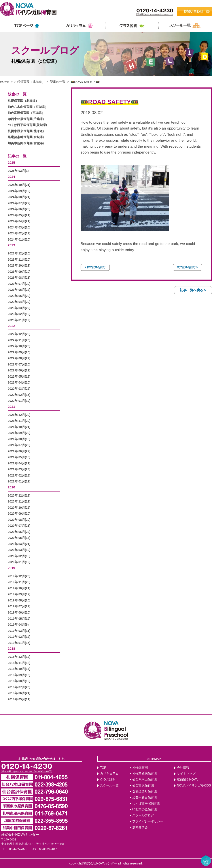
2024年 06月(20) (19, 209)
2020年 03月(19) (19, 550)
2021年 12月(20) (19, 415)
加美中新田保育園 (145, 798)
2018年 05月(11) (19, 699)
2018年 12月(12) (19, 657)
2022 (11, 326)
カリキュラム (109, 774)
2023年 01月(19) (19, 320)
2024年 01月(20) (19, 240)
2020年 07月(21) (19, 526)
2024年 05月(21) (19, 215)
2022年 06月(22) (19, 370)
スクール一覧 (109, 785)
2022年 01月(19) (19, 401)
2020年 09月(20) (19, 514)
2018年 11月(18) (19, 663)
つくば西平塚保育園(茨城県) (27, 125)
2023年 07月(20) (19, 284)
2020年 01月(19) (19, 562)
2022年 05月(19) (19, 377)
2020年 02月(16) (19, 556)
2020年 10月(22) (19, 508)
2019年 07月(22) (19, 606)
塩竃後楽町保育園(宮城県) (26, 137)
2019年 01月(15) (19, 643)
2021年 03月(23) (19, 469)
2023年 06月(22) (19, 290)
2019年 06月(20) (19, 613)
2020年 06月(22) (19, 532)
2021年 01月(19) (19, 481)
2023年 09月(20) (19, 272)
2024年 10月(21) (19, 185)
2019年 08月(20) (19, 600)
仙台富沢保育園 (143, 785)
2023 (11, 245)
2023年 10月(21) (19, 266)
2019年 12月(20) (19, 576)
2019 (11, 568)
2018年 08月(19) (19, 681)
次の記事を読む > (187, 267)
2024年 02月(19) (19, 233)
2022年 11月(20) (19, 340)
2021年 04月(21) (19, 463)
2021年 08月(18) (19, 439)
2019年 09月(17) (19, 594)
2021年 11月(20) (19, 421)
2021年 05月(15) (19, 457)
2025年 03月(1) (18, 171)
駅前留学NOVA (187, 780)
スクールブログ (143, 815)
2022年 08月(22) (19, 358)
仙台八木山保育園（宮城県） (28, 107)
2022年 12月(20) (19, 334)
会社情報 (183, 768)
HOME (5, 82)
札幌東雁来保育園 (145, 774)
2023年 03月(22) (19, 308)
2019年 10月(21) (19, 588)
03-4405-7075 (18, 849)
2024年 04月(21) (19, 221)
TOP (103, 768)
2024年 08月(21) (19, 197)
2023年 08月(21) (19, 278)
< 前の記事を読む (95, 267)
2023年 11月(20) (19, 260)
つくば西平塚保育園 (146, 804)
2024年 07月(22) (19, 203)
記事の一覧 (58, 82)
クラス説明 (108, 780)
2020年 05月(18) (19, 538)
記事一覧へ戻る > (193, 290)
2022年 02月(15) (19, 395)
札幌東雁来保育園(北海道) (26, 131)
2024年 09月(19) (19, 191)
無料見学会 (140, 827)
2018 (11, 648)
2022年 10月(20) (19, 346)
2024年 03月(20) (19, 227)
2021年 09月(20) (19, 433)
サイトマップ (186, 774)
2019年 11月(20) (19, 582)
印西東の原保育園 (145, 810)
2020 (11, 487)
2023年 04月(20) (19, 302)
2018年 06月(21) (19, 693)
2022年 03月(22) (19, 389)
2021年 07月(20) (19, 445)
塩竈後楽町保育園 (145, 791)
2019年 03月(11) (19, 631)
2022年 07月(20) (19, 364)
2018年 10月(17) (19, 669)
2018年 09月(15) (19, 675)
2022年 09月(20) (19, 352)
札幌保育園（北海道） (30, 82)
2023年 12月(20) (19, 253)
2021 (11, 407)
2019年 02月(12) (19, 637)
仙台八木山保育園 (145, 780)
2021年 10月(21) (19, 427)
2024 (11, 177)
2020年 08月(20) (19, 520)
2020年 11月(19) (19, 502)
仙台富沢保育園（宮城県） (26, 113)
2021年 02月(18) (19, 476)
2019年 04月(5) (18, 625)
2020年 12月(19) (19, 496)
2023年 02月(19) (19, 314)
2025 (11, 162)
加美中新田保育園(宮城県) (26, 143)
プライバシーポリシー (148, 821)
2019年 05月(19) (19, 619)
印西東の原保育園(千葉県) (26, 119)
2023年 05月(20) (19, 296)
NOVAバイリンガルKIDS (194, 785)
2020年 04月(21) (19, 544)
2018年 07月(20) (19, 687)
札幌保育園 (140, 768)
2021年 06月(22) (19, 451)
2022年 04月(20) (19, 383)
